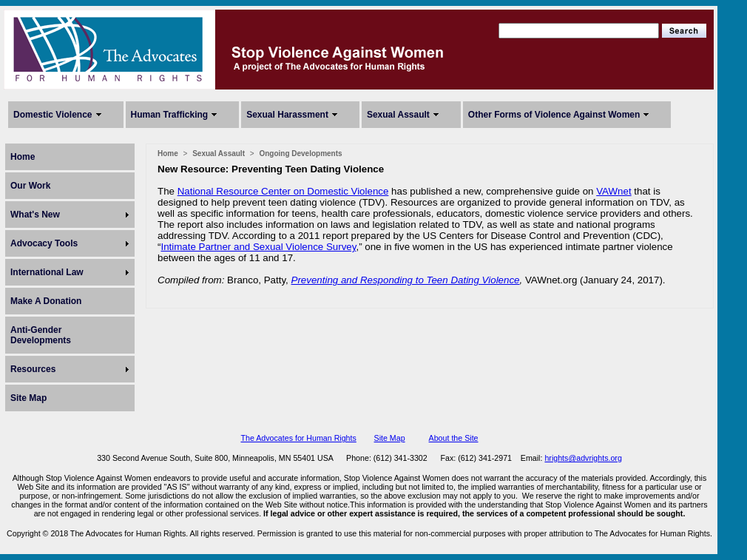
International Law (47, 272)
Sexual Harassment (287, 115)
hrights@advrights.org (583, 458)
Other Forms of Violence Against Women (554, 115)
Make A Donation (46, 301)
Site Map (28, 398)
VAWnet (614, 191)
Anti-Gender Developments (41, 335)
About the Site (454, 438)
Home (23, 157)
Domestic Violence (53, 115)
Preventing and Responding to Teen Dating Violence (406, 280)
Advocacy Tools (44, 243)
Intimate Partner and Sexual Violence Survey (258, 247)
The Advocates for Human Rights (298, 438)
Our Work (30, 186)
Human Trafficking (170, 115)
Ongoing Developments (300, 154)
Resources (33, 369)
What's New (35, 215)
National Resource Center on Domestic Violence (283, 191)
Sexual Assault (398, 115)
